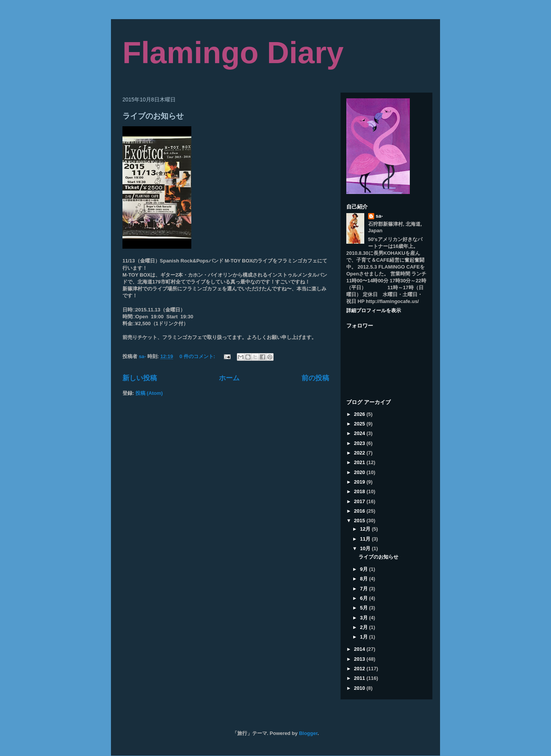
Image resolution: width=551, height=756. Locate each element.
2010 (360, 688)
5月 (365, 608)
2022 (360, 453)
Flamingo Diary (233, 53)
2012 (360, 669)
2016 (360, 511)
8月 (365, 579)
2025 (360, 424)
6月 (365, 598)
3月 (365, 618)
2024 (360, 433)
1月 (365, 637)
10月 (366, 548)
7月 (365, 589)
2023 (360, 443)
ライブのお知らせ (153, 116)
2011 (360, 678)
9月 (365, 569)
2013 (360, 659)
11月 (366, 539)
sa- (379, 216)
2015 (360, 521)
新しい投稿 (140, 378)
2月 (365, 627)
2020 (360, 472)
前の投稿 (315, 378)
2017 (360, 501)
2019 (360, 482)
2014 (360, 649)
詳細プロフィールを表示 (374, 310)
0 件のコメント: (198, 356)
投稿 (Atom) (149, 393)
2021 (360, 462)
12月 (366, 529)
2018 (360, 491)
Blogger (308, 733)
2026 (360, 414)
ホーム (229, 378)
